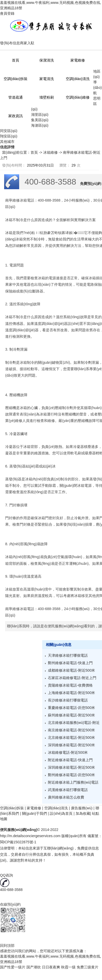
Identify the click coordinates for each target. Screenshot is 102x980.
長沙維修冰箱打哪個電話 (68, 700)
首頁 (16, 60)
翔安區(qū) (9, 136)
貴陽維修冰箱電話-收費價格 (70, 685)
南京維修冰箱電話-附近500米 (71, 730)
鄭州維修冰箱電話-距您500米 (71, 775)
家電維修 (78, 60)
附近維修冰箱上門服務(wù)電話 (73, 782)
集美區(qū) (40, 120)
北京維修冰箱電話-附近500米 (71, 738)
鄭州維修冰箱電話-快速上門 (70, 663)
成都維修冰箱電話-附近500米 (71, 670)
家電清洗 (47, 79)
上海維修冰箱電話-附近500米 (71, 693)
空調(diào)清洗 (78, 79)
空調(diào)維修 (78, 97)
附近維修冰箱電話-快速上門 (70, 760)
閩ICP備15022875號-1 (18, 842)
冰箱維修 (50, 152)
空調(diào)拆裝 (16, 79)
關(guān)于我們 (34, 813)
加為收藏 (83, 813)
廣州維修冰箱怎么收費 (66, 797)
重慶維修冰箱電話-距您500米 (71, 708)
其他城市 (7, 142)
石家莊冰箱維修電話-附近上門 (72, 678)
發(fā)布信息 (10, 43)
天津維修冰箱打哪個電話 (68, 655)
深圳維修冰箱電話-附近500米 (71, 745)
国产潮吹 (34, 967)
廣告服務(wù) (82, 808)
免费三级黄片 (88, 967)
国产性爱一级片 (13, 967)
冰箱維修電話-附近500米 (68, 752)
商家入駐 (27, 43)
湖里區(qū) (40, 115)
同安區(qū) (9, 131)
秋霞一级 (68, 967)
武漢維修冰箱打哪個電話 (68, 790)
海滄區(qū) (40, 125)
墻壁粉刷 (47, 97)
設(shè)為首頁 (61, 813)
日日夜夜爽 (51, 967)
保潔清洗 (47, 60)
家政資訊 (16, 116)
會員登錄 (7, 13)
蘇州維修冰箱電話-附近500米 (71, 715)
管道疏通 (16, 97)
